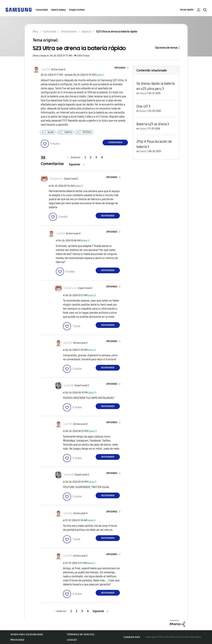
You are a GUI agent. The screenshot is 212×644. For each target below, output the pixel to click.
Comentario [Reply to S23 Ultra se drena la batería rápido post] (115, 142)
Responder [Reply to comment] (108, 216)
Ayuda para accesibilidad (27, 635)
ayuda (51, 132)
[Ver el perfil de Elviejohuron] (56, 179)
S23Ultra (87, 132)
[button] (122, 68)
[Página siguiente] (76, 164)
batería (68, 132)
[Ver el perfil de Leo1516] (46, 69)
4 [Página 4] (102, 157)
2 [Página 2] (91, 157)
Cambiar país (132, 637)
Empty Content (77, 10)
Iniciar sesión (187, 10)
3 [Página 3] (96, 157)
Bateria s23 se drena (152, 124)
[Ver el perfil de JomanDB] (69, 385)
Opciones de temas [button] (166, 48)
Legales (72, 640)
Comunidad (42, 10)
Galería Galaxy (58, 10)
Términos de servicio (80, 635)
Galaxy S (100, 75)
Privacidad (17, 640)
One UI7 (142, 106)
